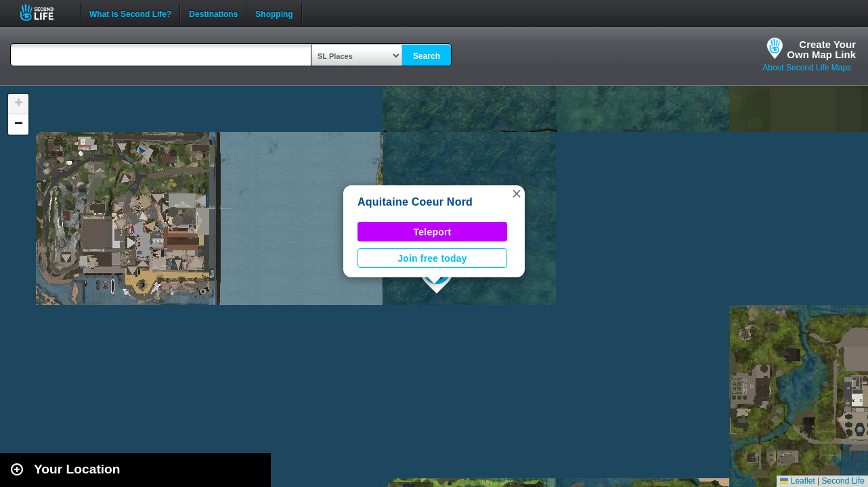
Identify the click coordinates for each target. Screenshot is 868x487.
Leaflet (797, 481)
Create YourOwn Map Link (821, 49)
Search (427, 56)
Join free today (432, 258)
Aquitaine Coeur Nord (415, 202)
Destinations (213, 13)
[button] (517, 193)
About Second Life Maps (807, 68)
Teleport (433, 232)
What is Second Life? (130, 13)
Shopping (274, 13)
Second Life (44, 13)
